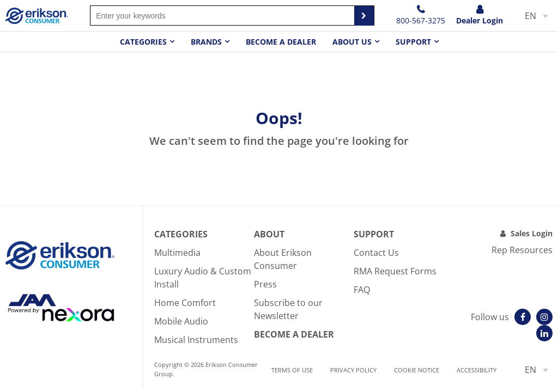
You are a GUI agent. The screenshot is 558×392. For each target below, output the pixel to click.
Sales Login (532, 233)
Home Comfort (185, 303)
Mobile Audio (181, 321)
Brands (206, 42)
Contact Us (376, 253)
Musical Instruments (196, 340)
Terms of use (292, 370)
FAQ (362, 290)
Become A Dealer (294, 334)
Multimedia (177, 253)
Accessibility (477, 370)
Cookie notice (417, 370)
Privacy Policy (353, 370)
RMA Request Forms (395, 271)
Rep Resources (522, 250)
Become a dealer (281, 42)
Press (265, 284)
